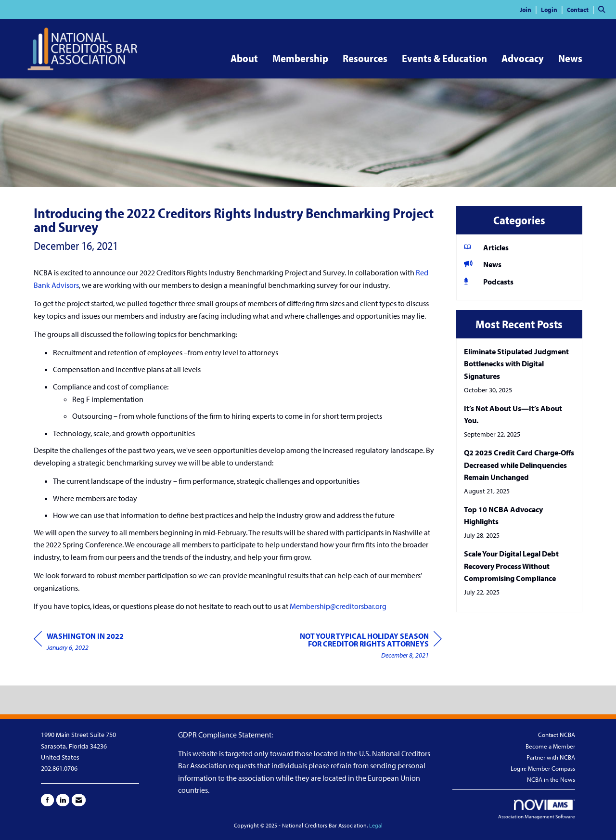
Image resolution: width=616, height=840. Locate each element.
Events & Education (444, 58)
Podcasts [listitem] (489, 281)
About (244, 58)
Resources (365, 58)
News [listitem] (483, 264)
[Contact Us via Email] (79, 800)
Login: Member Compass (543, 768)
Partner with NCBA (551, 757)
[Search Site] (603, 9)
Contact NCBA (557, 735)
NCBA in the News (551, 779)
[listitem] (530, 9)
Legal (376, 825)
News (570, 58)
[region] (370, 647)
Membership (300, 58)
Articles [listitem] (486, 247)
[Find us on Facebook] (47, 800)
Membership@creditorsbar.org (338, 606)
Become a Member (550, 746)
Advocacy (523, 58)
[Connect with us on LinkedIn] (63, 800)
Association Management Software (537, 810)
